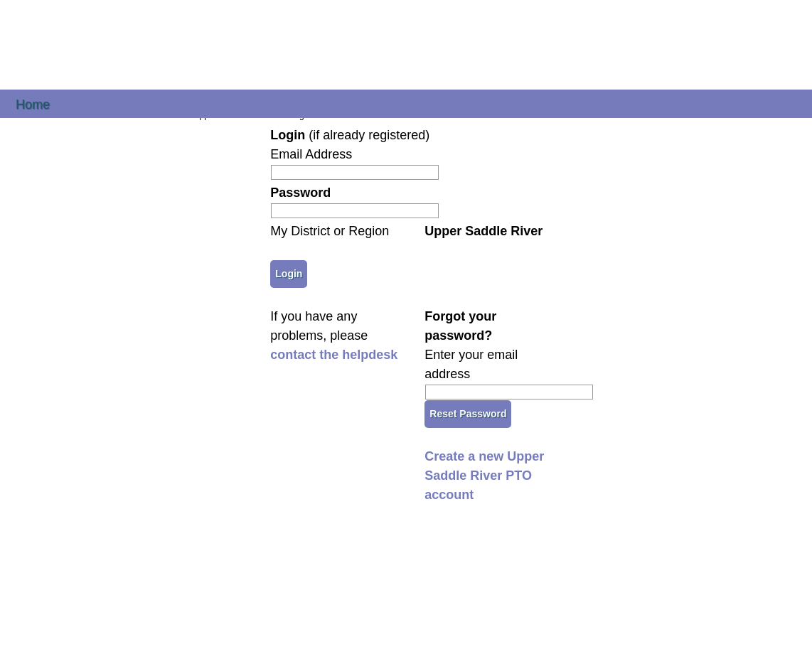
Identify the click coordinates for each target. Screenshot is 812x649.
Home (33, 103)
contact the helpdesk (334, 355)
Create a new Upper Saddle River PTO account (484, 476)
